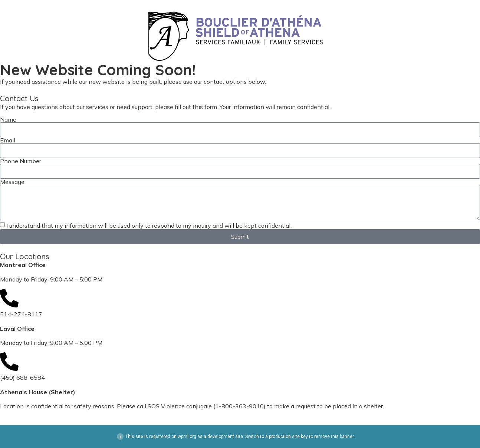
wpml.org (187, 437)
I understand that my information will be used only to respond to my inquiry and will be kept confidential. (149, 225)
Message (12, 182)
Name (8, 119)
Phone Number (21, 161)
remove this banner (334, 437)
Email (8, 140)
